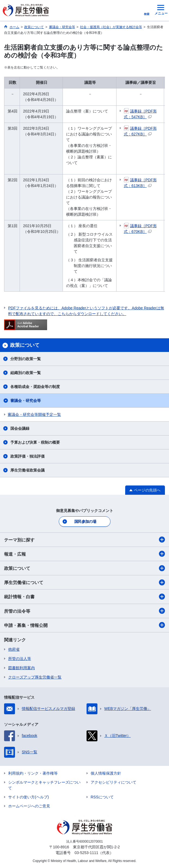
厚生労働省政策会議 (27, 470)
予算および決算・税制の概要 (35, 442)
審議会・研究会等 (26, 401)
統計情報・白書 (84, 597)
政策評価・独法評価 (27, 456)
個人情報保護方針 (106, 773)
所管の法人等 (20, 659)
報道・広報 (84, 554)
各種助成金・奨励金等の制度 (35, 387)
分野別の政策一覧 (26, 359)
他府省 (14, 649)
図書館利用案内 (21, 668)
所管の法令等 (84, 611)
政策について (84, 568)
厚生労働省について (84, 582)
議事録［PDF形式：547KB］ (140, 114)
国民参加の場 (85, 522)
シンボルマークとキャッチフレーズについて (44, 785)
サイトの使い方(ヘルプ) (28, 797)
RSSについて (102, 797)
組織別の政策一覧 (26, 373)
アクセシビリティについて (113, 782)
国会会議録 (20, 428)
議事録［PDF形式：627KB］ (140, 131)
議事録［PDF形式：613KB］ (140, 183)
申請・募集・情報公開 (84, 625)
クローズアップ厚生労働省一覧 (35, 677)
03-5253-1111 (86, 853)
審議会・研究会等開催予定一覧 (34, 414)
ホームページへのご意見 (29, 806)
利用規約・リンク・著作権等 (33, 773)
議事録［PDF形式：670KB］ (140, 228)
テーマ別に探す (84, 540)
